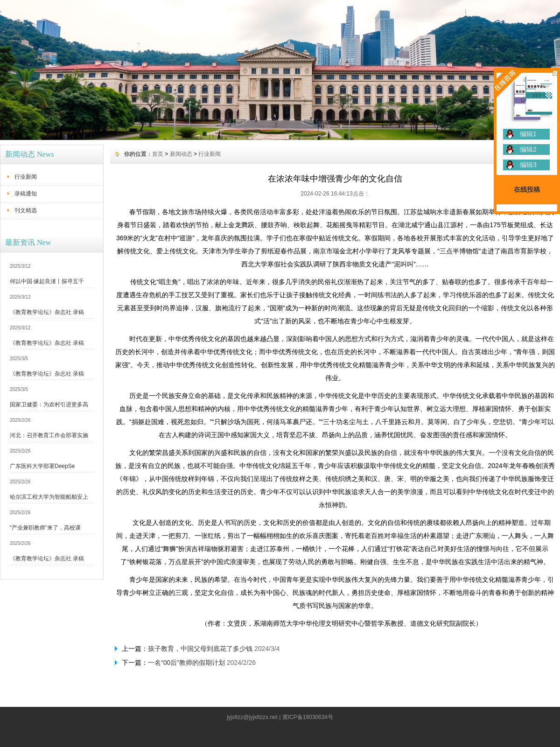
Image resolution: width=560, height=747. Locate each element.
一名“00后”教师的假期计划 (186, 663)
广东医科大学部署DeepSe (42, 466)
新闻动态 (181, 154)
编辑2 (528, 149)
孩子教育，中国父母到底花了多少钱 (200, 649)
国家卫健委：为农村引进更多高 (49, 405)
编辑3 (528, 165)
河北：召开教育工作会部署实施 (49, 435)
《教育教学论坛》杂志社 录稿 (47, 312)
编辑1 (528, 134)
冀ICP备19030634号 (308, 717)
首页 (158, 154)
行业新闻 (26, 177)
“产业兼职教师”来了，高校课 (45, 528)
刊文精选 (26, 210)
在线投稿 (527, 189)
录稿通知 (26, 194)
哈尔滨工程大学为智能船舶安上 (49, 497)
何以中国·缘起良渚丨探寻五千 (47, 281)
